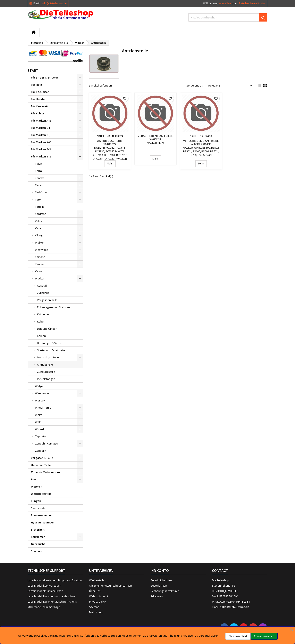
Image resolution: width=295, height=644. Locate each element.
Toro (38, 199)
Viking (39, 235)
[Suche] (228, 17)
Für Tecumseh (40, 92)
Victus (39, 271)
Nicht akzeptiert (238, 636)
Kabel (41, 321)
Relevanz (231, 86)
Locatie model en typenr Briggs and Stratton (55, 580)
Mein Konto (96, 612)
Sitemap (94, 607)
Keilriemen (44, 314)
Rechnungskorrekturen (165, 591)
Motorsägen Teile (48, 357)
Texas (39, 185)
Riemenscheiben (42, 515)
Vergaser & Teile (47, 300)
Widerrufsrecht (99, 596)
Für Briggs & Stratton (45, 78)
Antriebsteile (45, 365)
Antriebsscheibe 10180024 (110, 142)
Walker (39, 243)
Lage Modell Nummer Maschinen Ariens (52, 602)
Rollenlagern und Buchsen (53, 307)
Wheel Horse (43, 408)
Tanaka (40, 178)
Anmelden (225, 3)
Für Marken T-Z (41, 156)
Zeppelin (41, 451)
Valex (39, 221)
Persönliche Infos (161, 580)
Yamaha (40, 257)
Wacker (40, 278)
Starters (36, 551)
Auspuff (42, 286)
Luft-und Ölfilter (47, 329)
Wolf (38, 422)
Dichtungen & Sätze (49, 343)
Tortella (40, 207)
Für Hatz (36, 85)
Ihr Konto (160, 571)
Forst (34, 479)
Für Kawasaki (40, 106)
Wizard (39, 429)
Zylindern (43, 293)
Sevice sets (38, 508)
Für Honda (38, 99)
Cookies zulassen (264, 636)
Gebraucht (38, 544)
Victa (38, 228)
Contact (220, 571)
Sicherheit (38, 530)
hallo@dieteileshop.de (54, 3)
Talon (39, 164)
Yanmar (40, 264)
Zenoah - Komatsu (47, 443)
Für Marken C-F (41, 128)
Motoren (37, 487)
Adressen (157, 596)
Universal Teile (41, 465)
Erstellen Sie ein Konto (252, 3)
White (39, 415)
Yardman (41, 214)
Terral (39, 171)
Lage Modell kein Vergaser (44, 586)
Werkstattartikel (42, 494)
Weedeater (42, 393)
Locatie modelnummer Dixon (45, 591)
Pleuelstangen (46, 379)
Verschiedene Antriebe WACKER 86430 (201, 142)
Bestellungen (159, 586)
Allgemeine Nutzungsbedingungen (111, 586)
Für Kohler (38, 113)
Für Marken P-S (41, 149)
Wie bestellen (98, 580)
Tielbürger (41, 192)
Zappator (41, 436)
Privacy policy (98, 602)
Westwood (42, 250)
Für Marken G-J (41, 135)
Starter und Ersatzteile (51, 350)
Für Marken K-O (41, 142)
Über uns (95, 591)
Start (33, 71)
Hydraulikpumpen (43, 522)
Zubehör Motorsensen (45, 472)
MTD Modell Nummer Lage (44, 607)
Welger (39, 386)
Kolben (41, 336)
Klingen (36, 501)
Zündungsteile (46, 372)
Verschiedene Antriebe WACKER (155, 137)
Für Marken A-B (41, 121)
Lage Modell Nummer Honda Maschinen (52, 596)
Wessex (40, 400)
